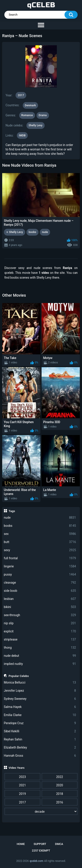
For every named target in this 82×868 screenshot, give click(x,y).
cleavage (40, 583)
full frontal (40, 558)
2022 (60, 777)
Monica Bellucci (40, 683)
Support (40, 844)
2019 (22, 794)
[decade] (41, 811)
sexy (40, 550)
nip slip (40, 623)
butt (40, 542)
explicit (40, 631)
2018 (60, 794)
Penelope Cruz (40, 723)
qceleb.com (36, 861)
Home (21, 844)
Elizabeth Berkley (40, 748)
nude (40, 518)
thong (40, 648)
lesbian (40, 599)
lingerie (40, 566)
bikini (40, 607)
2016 (60, 802)
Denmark (30, 105)
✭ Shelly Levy (15, 232)
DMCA (59, 844)
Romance (27, 115)
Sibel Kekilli (40, 731)
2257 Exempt (41, 851)
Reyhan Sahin (40, 739)
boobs (40, 526)
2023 (22, 777)
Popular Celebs (19, 676)
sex (40, 534)
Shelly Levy (36, 125)
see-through (40, 615)
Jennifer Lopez (40, 691)
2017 (22, 802)
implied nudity (40, 664)
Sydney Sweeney (40, 699)
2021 (22, 785)
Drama (43, 115)
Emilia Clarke (40, 715)
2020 (60, 785)
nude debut (40, 656)
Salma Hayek (40, 707)
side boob (40, 591)
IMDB (22, 135)
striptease (40, 640)
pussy (40, 575)
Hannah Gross (40, 756)
